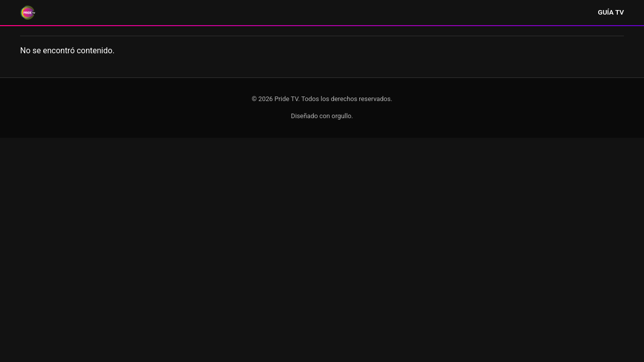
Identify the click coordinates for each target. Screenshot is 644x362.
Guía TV (611, 12)
